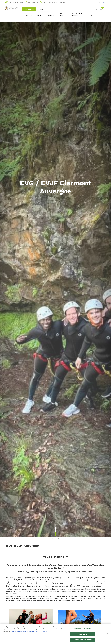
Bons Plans (93, 17)
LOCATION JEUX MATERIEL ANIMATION (79, 16)
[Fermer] (108, 634)
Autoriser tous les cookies (83, 641)
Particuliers (29, 9)
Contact (101, 18)
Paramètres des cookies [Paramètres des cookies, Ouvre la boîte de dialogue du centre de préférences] (83, 629)
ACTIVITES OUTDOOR (29, 17)
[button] (8, 280)
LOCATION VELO (51, 17)
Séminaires (45, 9)
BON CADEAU (40, 17)
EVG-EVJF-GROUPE (63, 16)
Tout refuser (83, 635)
